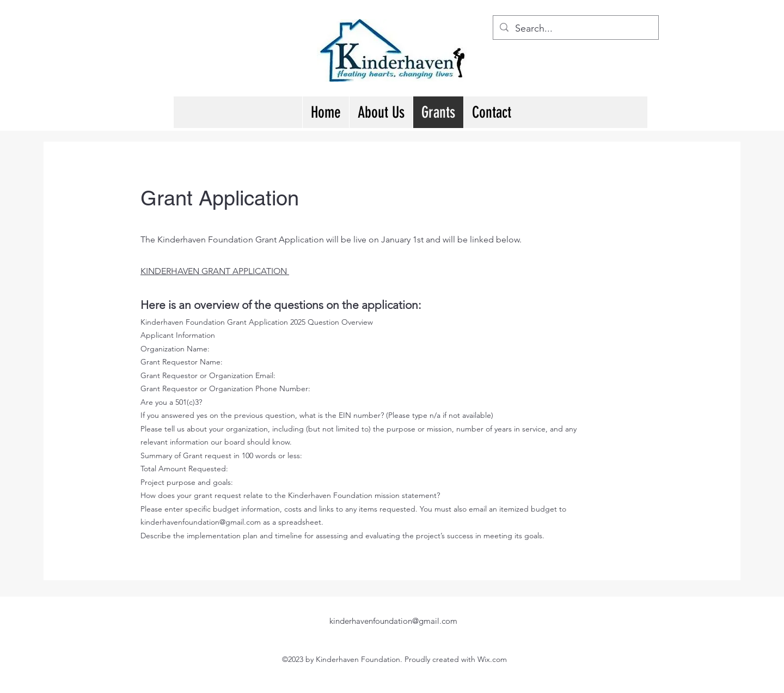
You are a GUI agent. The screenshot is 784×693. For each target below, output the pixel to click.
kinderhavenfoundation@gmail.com (201, 522)
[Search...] (575, 29)
